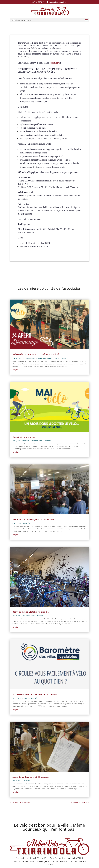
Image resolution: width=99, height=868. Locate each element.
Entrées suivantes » (80, 803)
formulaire (55, 63)
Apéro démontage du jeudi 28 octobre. (31, 777)
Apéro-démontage (46, 358)
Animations (35, 358)
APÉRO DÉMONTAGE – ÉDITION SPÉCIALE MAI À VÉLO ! (38, 354)
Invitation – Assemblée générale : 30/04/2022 (33, 519)
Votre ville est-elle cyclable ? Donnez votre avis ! (35, 694)
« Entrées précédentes (20, 803)
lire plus (16, 370)
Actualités (26, 358)
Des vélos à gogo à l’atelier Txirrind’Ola (31, 612)
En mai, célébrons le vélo (24, 437)
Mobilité (34, 698)
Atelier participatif (60, 358)
